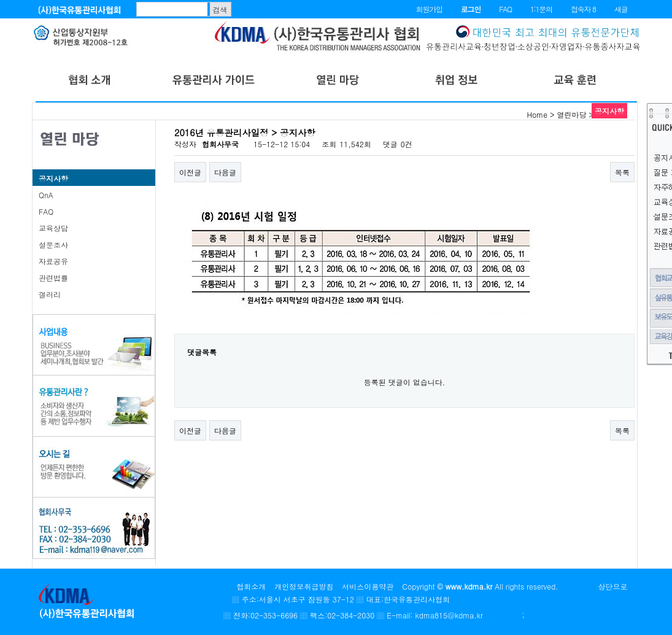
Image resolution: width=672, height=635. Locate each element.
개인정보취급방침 (304, 586)
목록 (622, 172)
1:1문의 (541, 9)
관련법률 (53, 278)
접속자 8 (583, 9)
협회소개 (251, 586)
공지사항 (53, 178)
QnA (46, 195)
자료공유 (53, 261)
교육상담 (53, 228)
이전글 (190, 172)
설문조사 (53, 244)
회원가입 (429, 9)
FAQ (505, 9)
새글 (621, 9)
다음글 (225, 172)
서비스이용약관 (368, 586)
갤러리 (50, 294)
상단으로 (613, 586)
